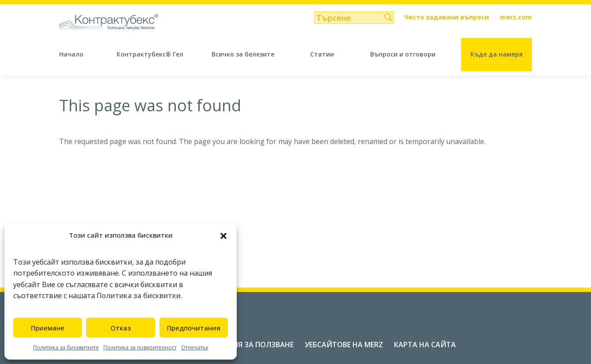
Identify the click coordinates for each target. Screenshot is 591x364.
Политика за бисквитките (66, 347)
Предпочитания (194, 328)
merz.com (516, 17)
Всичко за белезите (243, 54)
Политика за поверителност (140, 347)
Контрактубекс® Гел (150, 54)
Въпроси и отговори (403, 54)
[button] (224, 235)
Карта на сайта (425, 345)
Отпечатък (195, 347)
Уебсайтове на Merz (344, 345)
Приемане (48, 328)
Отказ (121, 328)
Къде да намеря (496, 54)
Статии (322, 54)
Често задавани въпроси (447, 17)
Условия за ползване (251, 345)
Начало (71, 54)
